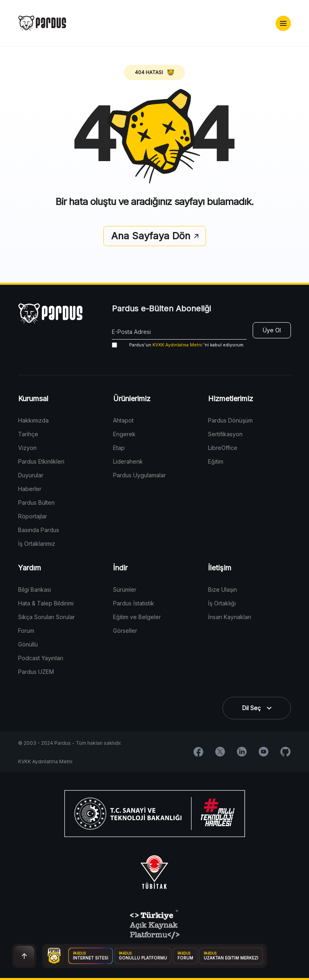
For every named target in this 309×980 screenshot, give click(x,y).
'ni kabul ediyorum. (178, 345)
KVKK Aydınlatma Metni (177, 345)
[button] (283, 23)
